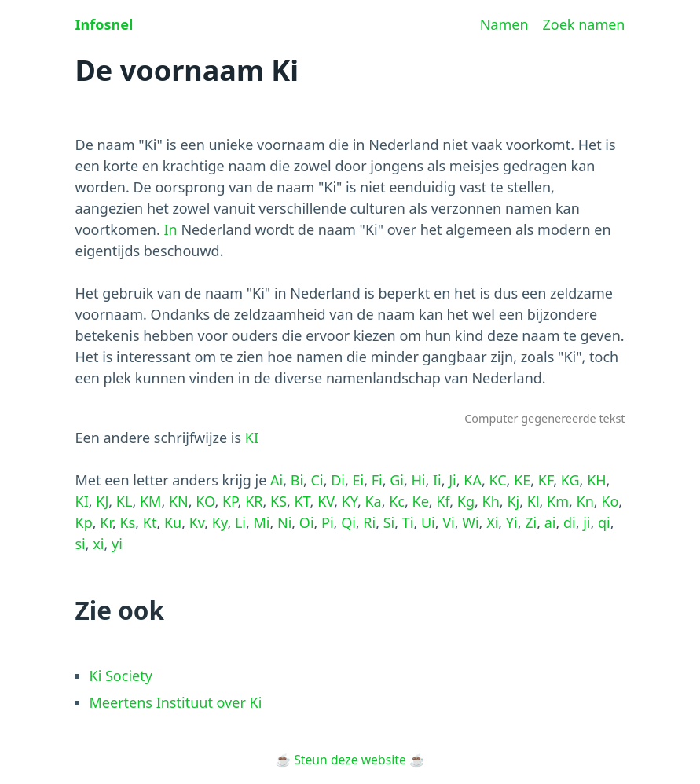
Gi (397, 480)
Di (338, 480)
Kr (106, 522)
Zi (531, 522)
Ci (317, 480)
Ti (408, 522)
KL (125, 501)
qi (604, 522)
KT (302, 501)
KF (546, 480)
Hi (418, 480)
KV (326, 501)
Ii (437, 480)
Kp (84, 522)
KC (497, 480)
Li (240, 522)
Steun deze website (350, 760)
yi (117, 544)
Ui (428, 522)
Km (558, 501)
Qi (348, 522)
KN (179, 501)
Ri (369, 522)
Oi (307, 522)
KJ (102, 501)
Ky (220, 522)
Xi (492, 522)
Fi (377, 480)
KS (279, 501)
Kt (150, 522)
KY (350, 501)
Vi (448, 522)
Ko (610, 501)
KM (150, 501)
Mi (262, 522)
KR (254, 501)
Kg (466, 501)
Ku (173, 522)
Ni (284, 522)
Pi (328, 522)
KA (473, 480)
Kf (443, 501)
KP (230, 501)
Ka (373, 501)
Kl (533, 501)
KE (522, 480)
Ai (277, 480)
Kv (197, 522)
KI (252, 438)
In (170, 229)
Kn (585, 501)
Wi (470, 522)
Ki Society (121, 676)
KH (596, 480)
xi (98, 544)
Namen (504, 24)
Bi (297, 480)
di (570, 522)
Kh (491, 501)
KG (570, 480)
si (81, 544)
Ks (127, 522)
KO (205, 501)
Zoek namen (584, 24)
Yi (512, 522)
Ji (453, 480)
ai (550, 522)
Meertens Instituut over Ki (176, 702)
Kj (513, 501)
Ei (358, 480)
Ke (421, 501)
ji (586, 522)
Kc (397, 501)
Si (389, 522)
